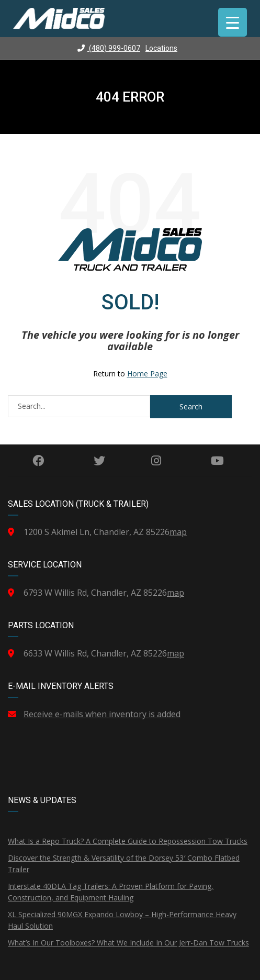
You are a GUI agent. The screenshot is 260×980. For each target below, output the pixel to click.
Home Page (147, 374)
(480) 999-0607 (109, 48)
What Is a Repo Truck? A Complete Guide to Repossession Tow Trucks (128, 841)
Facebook (38, 461)
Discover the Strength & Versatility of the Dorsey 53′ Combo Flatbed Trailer (124, 864)
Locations (161, 48)
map (178, 532)
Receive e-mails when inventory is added (102, 714)
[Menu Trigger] (233, 22)
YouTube (217, 461)
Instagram (156, 461)
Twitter (99, 461)
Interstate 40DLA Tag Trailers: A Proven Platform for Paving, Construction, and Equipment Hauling (111, 892)
